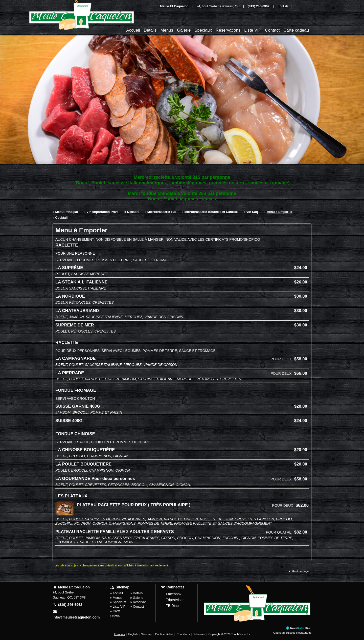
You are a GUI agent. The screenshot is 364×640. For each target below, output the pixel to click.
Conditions (183, 634)
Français (119, 634)
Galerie (184, 30)
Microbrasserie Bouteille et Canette (211, 212)
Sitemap (146, 634)
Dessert (133, 212)
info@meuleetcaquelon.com (76, 615)
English (133, 634)
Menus (167, 30)
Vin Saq (252, 212)
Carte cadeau (296, 30)
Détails (150, 30)
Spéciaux (203, 30)
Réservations (228, 30)
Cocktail (62, 218)
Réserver (199, 634)
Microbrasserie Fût (162, 212)
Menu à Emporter (279, 212)
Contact (272, 30)
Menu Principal (67, 212)
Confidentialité (164, 634)
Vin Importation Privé (102, 212)
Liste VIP (253, 30)
